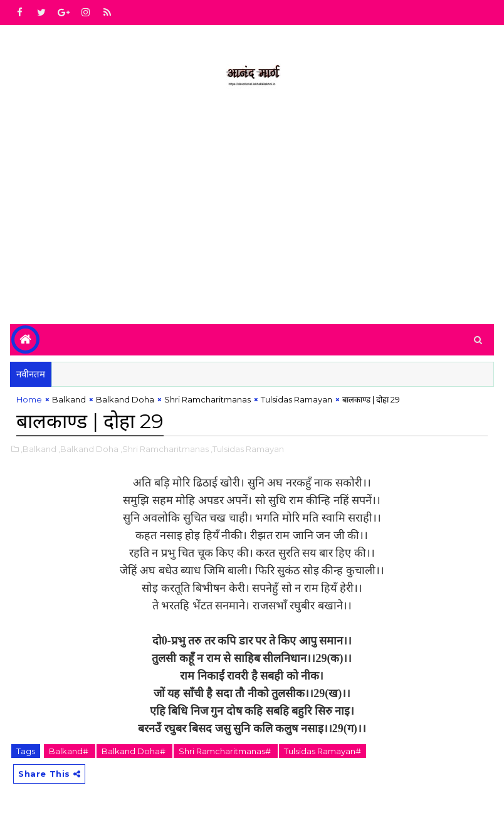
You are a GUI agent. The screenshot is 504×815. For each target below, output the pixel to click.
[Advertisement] (252, 218)
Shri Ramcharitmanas (207, 399)
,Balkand (39, 449)
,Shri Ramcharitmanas (165, 449)
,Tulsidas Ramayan (247, 449)
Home (29, 399)
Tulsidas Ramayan (297, 399)
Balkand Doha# (134, 751)
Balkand (69, 399)
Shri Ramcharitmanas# (226, 751)
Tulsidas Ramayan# (323, 751)
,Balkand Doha (88, 449)
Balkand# (70, 751)
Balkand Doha (125, 399)
